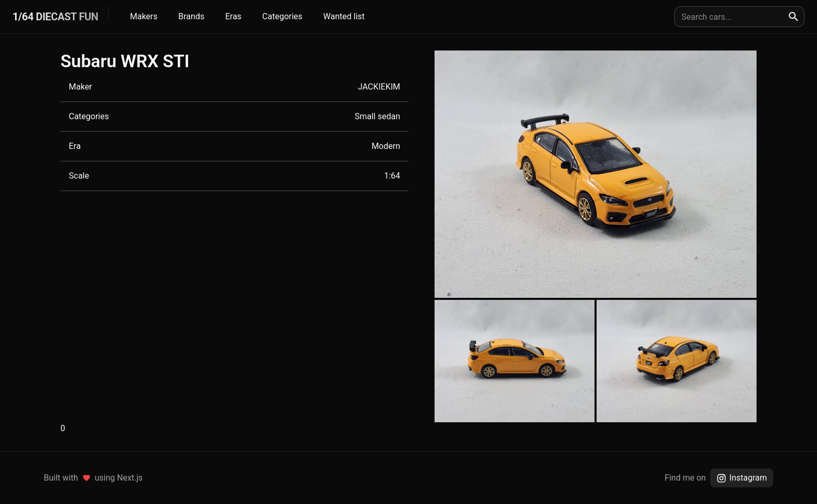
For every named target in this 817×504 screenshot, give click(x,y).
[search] (794, 17)
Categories (282, 16)
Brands (191, 16)
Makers (144, 16)
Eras (233, 16)
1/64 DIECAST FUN (55, 17)
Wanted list (344, 16)
